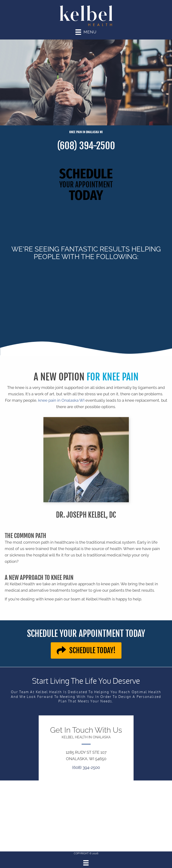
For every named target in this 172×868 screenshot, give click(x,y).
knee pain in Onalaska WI (61, 400)
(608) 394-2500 (86, 146)
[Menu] (86, 863)
